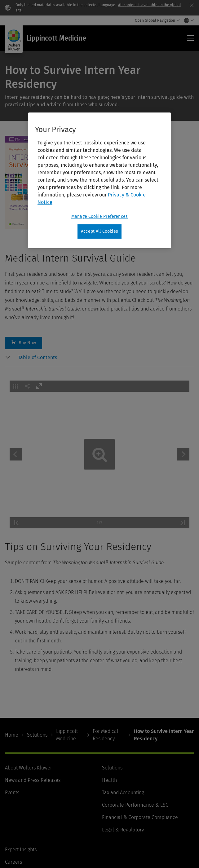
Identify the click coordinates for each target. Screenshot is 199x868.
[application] (99, 454)
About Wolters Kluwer (29, 768)
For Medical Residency (106, 735)
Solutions (37, 735)
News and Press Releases (33, 780)
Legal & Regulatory (123, 830)
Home (12, 735)
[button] (106, 358)
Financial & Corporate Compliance (140, 817)
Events (12, 793)
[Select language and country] (187, 20)
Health (109, 780)
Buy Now (24, 343)
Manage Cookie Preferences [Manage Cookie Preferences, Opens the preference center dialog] (99, 216)
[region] (99, 180)
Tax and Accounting (123, 793)
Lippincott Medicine (67, 735)
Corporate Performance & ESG (135, 805)
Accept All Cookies (99, 231)
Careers (13, 862)
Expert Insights (21, 850)
